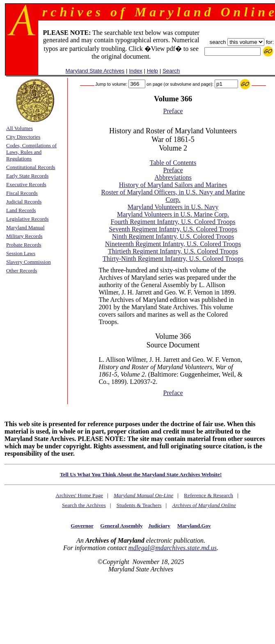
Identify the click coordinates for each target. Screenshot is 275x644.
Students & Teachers (139, 505)
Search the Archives (84, 505)
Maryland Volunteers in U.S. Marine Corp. (173, 214)
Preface (173, 111)
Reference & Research (209, 495)
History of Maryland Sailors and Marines (173, 185)
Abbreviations (173, 177)
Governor (82, 526)
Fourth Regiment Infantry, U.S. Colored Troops (173, 222)
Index (136, 71)
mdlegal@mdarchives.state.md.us (173, 548)
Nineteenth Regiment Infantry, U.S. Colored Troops (173, 244)
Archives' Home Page (79, 495)
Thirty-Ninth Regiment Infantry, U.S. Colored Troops (173, 259)
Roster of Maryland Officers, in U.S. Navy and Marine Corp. (173, 196)
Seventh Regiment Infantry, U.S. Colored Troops (173, 229)
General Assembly (121, 526)
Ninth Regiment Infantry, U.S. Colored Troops (173, 236)
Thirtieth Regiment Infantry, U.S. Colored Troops (173, 251)
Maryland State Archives (95, 71)
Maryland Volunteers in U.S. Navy (173, 207)
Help (152, 71)
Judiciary (159, 526)
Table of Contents (173, 163)
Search (171, 71)
